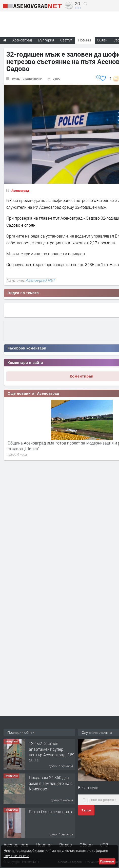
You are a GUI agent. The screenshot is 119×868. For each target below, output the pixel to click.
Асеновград (20, 191)
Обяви (86, 845)
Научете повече (16, 856)
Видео (66, 845)
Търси (86, 810)
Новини (85, 40)
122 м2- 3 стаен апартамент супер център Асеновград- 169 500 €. (52, 752)
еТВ (104, 845)
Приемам (107, 861)
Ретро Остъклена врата (51, 812)
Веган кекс (88, 788)
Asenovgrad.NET (40, 280)
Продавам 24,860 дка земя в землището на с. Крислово (51, 783)
